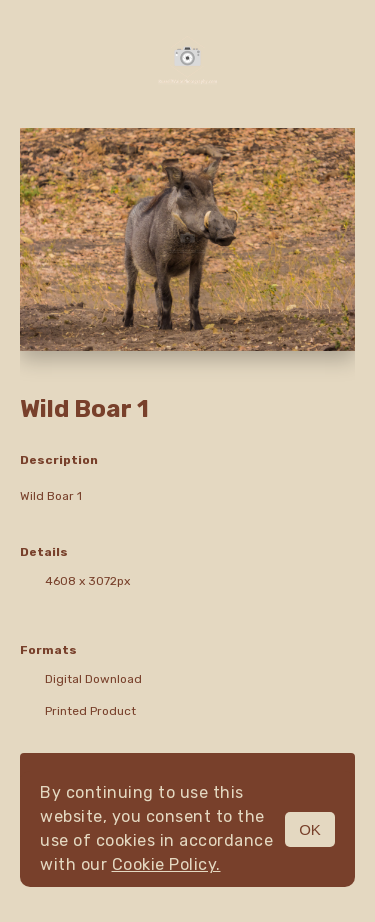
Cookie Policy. (166, 864)
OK (310, 829)
